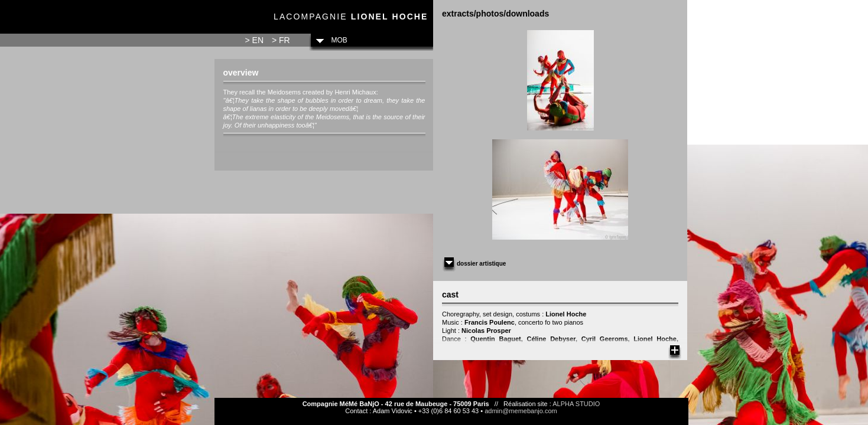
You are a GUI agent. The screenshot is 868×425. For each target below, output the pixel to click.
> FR (281, 40)
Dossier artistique (474, 264)
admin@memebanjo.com (521, 411)
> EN (255, 40)
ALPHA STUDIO (576, 404)
